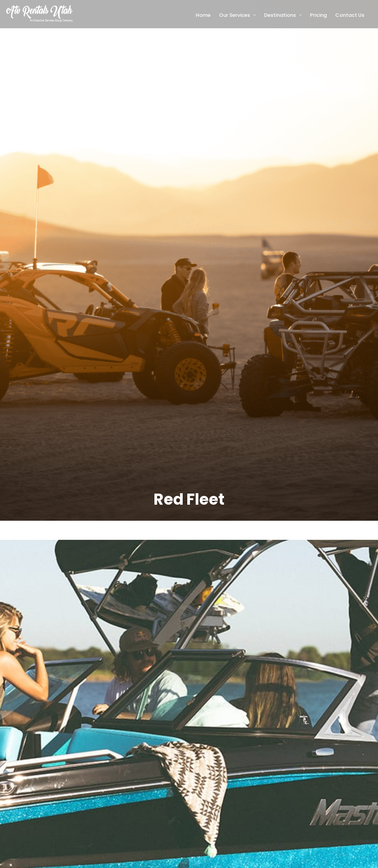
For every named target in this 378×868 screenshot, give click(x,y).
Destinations (280, 15)
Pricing (318, 15)
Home (203, 15)
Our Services (234, 15)
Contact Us (350, 15)
